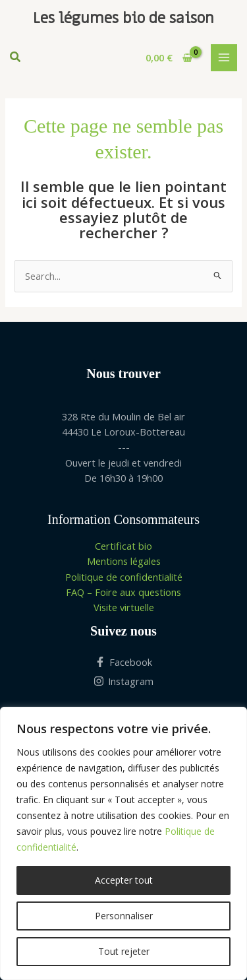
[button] (16, 58)
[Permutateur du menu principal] (224, 57)
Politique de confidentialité (124, 577)
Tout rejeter (124, 951)
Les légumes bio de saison (123, 18)
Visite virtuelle (124, 607)
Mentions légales (124, 561)
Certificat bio (123, 546)
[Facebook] (123, 662)
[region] (123, 843)
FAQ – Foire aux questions (123, 592)
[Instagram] (123, 681)
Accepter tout (124, 880)
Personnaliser (124, 916)
